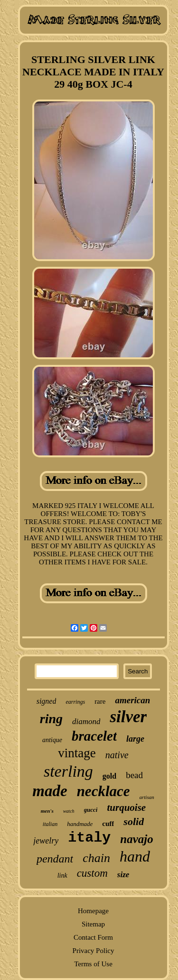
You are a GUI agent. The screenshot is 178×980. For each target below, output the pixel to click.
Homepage (93, 911)
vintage (77, 753)
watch (69, 811)
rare (100, 701)
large (135, 739)
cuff (108, 824)
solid (134, 821)
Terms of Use (93, 964)
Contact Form (93, 937)
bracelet (94, 736)
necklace (103, 791)
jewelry (46, 841)
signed (47, 701)
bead (134, 775)
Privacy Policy (94, 951)
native (117, 755)
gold (109, 776)
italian (50, 824)
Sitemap (93, 924)
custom (92, 873)
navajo (136, 839)
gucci (91, 810)
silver (128, 717)
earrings (75, 702)
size (123, 875)
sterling (68, 771)
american (132, 700)
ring (51, 719)
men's (47, 811)
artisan (147, 797)
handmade (80, 824)
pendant (55, 859)
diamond (86, 721)
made (50, 791)
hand (135, 856)
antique (52, 740)
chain (96, 858)
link (62, 876)
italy (89, 838)
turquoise (126, 808)
